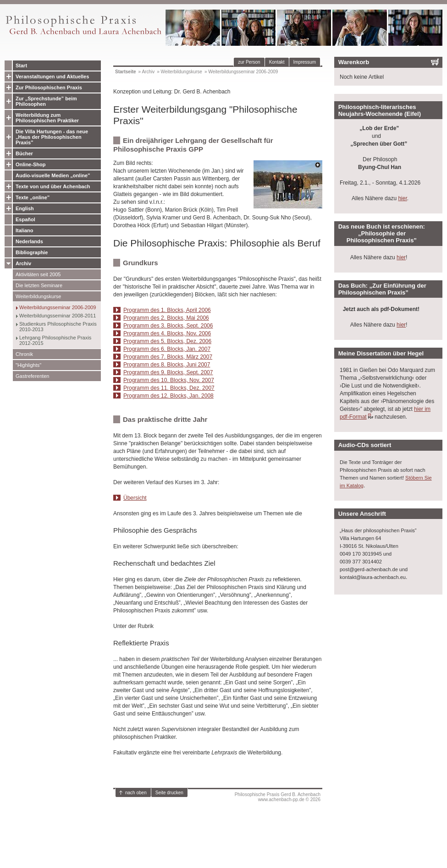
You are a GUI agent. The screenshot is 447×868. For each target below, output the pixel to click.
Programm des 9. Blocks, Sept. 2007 (168, 372)
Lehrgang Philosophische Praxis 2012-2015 (55, 340)
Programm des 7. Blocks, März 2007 (168, 357)
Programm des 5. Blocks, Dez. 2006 (167, 341)
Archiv (23, 263)
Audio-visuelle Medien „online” (53, 175)
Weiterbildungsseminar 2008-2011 (58, 316)
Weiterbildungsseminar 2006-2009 (58, 307)
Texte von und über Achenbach (53, 186)
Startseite (126, 72)
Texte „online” (33, 197)
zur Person (249, 62)
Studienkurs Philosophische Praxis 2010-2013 (58, 327)
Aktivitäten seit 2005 (38, 274)
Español (25, 219)
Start (21, 66)
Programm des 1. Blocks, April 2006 (167, 310)
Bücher (24, 153)
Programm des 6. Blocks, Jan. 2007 (167, 349)
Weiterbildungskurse (38, 296)
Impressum (305, 62)
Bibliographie (32, 252)
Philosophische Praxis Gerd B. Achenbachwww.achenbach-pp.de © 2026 (278, 797)
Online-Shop (30, 164)
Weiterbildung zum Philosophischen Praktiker (47, 118)
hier (402, 198)
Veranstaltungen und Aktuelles (52, 76)
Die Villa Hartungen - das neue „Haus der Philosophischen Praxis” (52, 137)
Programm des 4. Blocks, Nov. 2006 (167, 333)
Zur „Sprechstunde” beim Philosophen (46, 101)
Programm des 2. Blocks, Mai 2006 (166, 318)
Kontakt (277, 62)
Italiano (25, 230)
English (25, 208)
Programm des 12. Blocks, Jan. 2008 (168, 396)
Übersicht (135, 498)
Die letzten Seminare (39, 285)
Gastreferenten (32, 376)
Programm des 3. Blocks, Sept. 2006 (168, 326)
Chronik (24, 354)
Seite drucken (169, 793)
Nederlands (29, 241)
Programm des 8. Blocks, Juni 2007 (167, 365)
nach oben (136, 793)
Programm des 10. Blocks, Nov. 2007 (169, 380)
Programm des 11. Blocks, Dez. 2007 (169, 388)
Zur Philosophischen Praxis (49, 87)
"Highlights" (28, 365)
